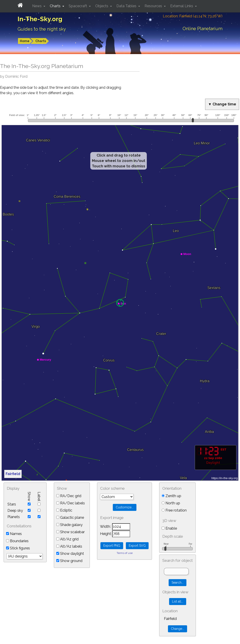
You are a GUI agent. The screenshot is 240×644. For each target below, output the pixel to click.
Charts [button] (56, 6)
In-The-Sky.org (40, 19)
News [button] (37, 6)
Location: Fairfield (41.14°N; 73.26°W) (193, 16)
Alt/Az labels (69, 546)
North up (171, 503)
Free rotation (174, 510)
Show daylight (70, 554)
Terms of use (125, 553)
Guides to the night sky (42, 29)
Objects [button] (102, 6)
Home (25, 41)
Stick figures (18, 548)
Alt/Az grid (67, 539)
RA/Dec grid (69, 496)
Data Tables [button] (127, 6)
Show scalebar (70, 532)
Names (14, 534)
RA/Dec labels (71, 503)
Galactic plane (70, 518)
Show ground (69, 561)
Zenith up (171, 496)
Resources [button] (154, 6)
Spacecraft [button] (78, 6)
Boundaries (17, 541)
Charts (41, 41)
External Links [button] (182, 6)
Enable (169, 528)
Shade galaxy (69, 525)
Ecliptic (64, 510)
